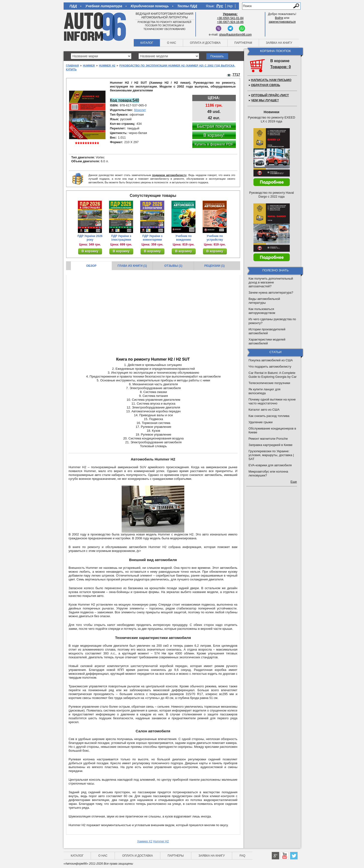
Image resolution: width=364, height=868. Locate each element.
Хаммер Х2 (145, 841)
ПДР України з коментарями (152, 238)
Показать (217, 56)
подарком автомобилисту (169, 175)
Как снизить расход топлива (269, 416)
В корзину (90, 251)
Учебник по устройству (215, 238)
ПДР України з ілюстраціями (121, 238)
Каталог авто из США (264, 410)
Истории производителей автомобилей (267, 331)
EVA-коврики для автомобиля (270, 465)
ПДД (73, 6)
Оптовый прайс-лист (270, 95)
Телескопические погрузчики (269, 383)
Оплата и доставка (205, 43)
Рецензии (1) (215, 266)
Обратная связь (266, 85)
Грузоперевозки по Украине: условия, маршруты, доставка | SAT (271, 455)
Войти (279, 18)
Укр (230, 6)
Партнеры (176, 856)
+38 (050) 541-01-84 (230, 18)
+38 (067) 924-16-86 (230, 22)
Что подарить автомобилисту (270, 367)
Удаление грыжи (261, 422)
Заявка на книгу (279, 43)
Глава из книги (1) (132, 266)
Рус (220, 6)
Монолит (140, 110)
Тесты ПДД (187, 6)
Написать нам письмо (271, 80)
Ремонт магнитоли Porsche (268, 439)
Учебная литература (104, 6)
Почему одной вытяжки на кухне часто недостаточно (272, 401)
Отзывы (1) (173, 266)
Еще (294, 482)
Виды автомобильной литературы (264, 301)
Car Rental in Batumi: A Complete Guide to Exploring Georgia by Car (273, 375)
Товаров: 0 (281, 67)
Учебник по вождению (184, 238)
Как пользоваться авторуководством (262, 311)
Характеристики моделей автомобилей (267, 341)
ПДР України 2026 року (90, 238)
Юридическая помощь (150, 6)
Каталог (147, 43)
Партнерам (243, 43)
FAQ (242, 856)
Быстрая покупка (214, 126)
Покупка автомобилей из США (271, 360)
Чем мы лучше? (265, 100)
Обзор (91, 266)
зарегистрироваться (282, 22)
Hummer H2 (107, 66)
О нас (171, 43)
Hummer (89, 66)
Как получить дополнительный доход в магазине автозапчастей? (271, 282)
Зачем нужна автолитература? (271, 293)
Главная (72, 66)
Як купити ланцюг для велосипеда (265, 391)
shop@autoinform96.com (235, 35)
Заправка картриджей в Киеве (271, 445)
